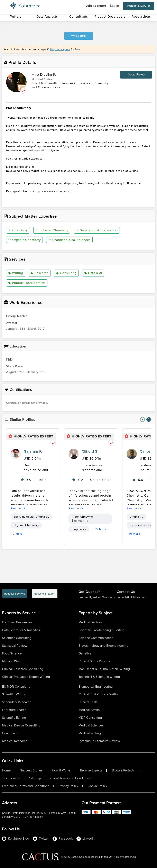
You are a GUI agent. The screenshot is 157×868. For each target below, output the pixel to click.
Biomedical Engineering (96, 686)
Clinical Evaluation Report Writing (26, 676)
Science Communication (96, 638)
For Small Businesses (17, 622)
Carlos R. (147, 451)
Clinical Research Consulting (23, 669)
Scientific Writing (14, 694)
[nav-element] (142, 419)
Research (39, 273)
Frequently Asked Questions (97, 597)
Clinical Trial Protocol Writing (99, 694)
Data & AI (92, 273)
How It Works (61, 770)
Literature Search (14, 710)
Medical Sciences (91, 725)
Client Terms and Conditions (70, 778)
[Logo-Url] (25, 6)
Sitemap (35, 778)
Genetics (85, 653)
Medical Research (15, 741)
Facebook (63, 838)
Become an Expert (45, 594)
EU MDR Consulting (16, 686)
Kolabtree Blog (16, 838)
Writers (16, 16)
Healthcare (10, 733)
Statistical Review (15, 645)
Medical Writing (13, 661)
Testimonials (11, 778)
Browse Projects (123, 770)
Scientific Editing (14, 717)
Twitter (41, 838)
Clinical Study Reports (94, 661)
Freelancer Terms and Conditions (26, 786)
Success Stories (31, 770)
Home (6, 770)
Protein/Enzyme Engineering (82, 519)
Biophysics (79, 529)
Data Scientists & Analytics (21, 630)
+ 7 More (17, 534)
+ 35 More (99, 529)
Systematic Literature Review (99, 741)
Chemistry (18, 230)
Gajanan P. (33, 451)
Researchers (141, 16)
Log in (115, 6)
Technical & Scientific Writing (99, 676)
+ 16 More (133, 534)
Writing (16, 273)
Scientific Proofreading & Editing (101, 630)
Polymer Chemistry (51, 230)
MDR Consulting (90, 717)
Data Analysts (47, 16)
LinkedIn (86, 838)
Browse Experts (91, 770)
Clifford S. (90, 451)
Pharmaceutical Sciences (69, 240)
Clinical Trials (88, 702)
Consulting (66, 273)
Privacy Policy (68, 786)
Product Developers (110, 16)
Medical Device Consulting (21, 725)
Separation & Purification (96, 230)
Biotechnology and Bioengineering (103, 645)
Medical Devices (90, 622)
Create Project (136, 75)
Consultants (79, 16)
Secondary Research (17, 702)
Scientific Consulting (17, 638)
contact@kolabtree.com (131, 597)
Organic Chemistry (24, 240)
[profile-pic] (16, 454)
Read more (18, 508)
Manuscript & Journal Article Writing (104, 669)
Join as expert (96, 6)
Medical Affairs (89, 710)
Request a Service (139, 6)
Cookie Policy (98, 786)
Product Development (27, 283)
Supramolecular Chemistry (31, 517)
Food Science (12, 653)
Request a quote (60, 49)
